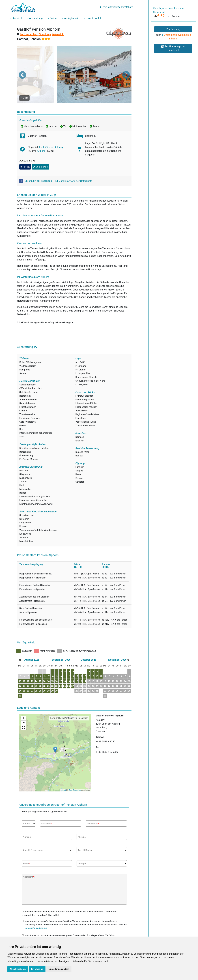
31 (22, 680)
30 (52, 675)
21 (42, 670)
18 (27, 670)
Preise (52, 18)
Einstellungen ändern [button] (59, 969)
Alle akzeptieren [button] (18, 969)
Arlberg (41, 135)
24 (22, 675)
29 (47, 675)
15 (47, 665)
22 (47, 670)
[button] (22, 67)
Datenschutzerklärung (36, 912)
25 (27, 675)
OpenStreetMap (75, 774)
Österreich (58, 34)
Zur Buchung (173, 29)
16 (52, 665)
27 (37, 675)
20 (37, 670)
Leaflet (63, 774)
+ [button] (24, 703)
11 (27, 665)
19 (32, 670)
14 (42, 665)
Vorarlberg (45, 34)
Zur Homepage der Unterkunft (74, 165)
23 (52, 670)
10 (22, 665)
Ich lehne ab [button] (37, 969)
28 (42, 675)
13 (37, 665)
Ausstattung (35, 18)
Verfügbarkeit (70, 18)
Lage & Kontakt (93, 18)
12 (32, 665)
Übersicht (16, 18)
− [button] (24, 707)
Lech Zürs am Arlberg (51, 131)
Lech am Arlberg (29, 34)
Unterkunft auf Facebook (36, 165)
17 (22, 670)
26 (32, 675)
